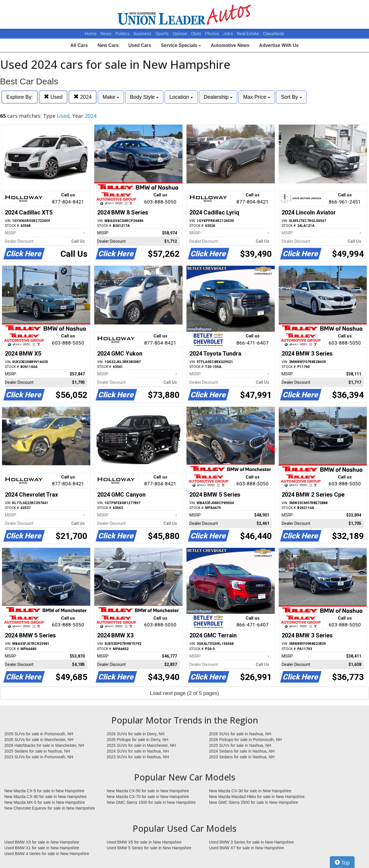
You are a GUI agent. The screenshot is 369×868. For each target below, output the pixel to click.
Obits (197, 34)
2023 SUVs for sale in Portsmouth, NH (39, 757)
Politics (123, 34)
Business (143, 34)
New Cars (108, 45)
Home (91, 34)
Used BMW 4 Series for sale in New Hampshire (47, 854)
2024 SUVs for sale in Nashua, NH (138, 751)
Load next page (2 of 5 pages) (184, 693)
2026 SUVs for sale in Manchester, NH (39, 740)
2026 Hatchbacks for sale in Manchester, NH (44, 745)
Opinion (180, 34)
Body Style (144, 97)
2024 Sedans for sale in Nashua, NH (242, 751)
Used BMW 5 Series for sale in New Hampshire (149, 848)
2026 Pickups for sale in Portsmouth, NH (245, 740)
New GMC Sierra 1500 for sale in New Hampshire (151, 802)
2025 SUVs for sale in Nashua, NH (240, 745)
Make (111, 97)
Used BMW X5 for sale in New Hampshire (144, 842)
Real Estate (248, 34)
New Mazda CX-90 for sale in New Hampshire (46, 797)
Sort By (291, 97)
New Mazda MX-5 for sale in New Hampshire (45, 802)
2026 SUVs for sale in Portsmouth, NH (39, 734)
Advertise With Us (279, 45)
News (106, 34)
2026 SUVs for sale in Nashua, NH (240, 734)
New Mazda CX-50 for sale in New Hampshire (148, 791)
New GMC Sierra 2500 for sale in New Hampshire (254, 802)
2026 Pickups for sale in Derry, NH (138, 740)
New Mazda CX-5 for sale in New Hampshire (44, 791)
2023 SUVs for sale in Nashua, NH (138, 757)
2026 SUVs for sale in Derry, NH (135, 734)
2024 (83, 97)
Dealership (218, 97)
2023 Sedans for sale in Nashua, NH (242, 757)
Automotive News (230, 45)
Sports (163, 34)
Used (53, 97)
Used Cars (140, 45)
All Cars (79, 45)
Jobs (229, 34)
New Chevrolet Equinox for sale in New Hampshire (50, 808)
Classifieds (274, 34)
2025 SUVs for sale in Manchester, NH (141, 745)
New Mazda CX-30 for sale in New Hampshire (250, 791)
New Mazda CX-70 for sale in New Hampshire (148, 797)
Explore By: (20, 97)
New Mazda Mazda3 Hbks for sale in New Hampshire (257, 797)
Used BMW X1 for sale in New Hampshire (42, 848)
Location (181, 97)
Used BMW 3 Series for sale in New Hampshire (251, 842)
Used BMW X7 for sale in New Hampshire (246, 848)
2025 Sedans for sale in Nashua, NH (37, 751)
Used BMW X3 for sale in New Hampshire (42, 842)
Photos (213, 34)
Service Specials (181, 45)
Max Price (257, 97)
